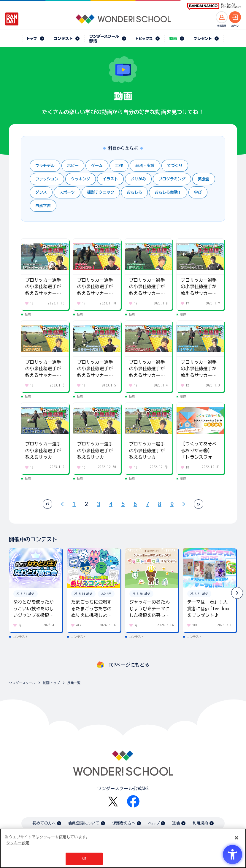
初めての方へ (44, 823)
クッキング (81, 179)
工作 (119, 166)
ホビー (73, 166)
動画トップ (51, 683)
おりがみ (138, 179)
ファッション (47, 179)
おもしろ (134, 192)
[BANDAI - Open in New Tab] (12, 19)
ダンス (41, 192)
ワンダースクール (22, 683)
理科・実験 (145, 166)
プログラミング (172, 179)
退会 (176, 823)
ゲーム (97, 166)
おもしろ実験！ (168, 192)
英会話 (204, 179)
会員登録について (84, 823)
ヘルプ (154, 823)
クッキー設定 (18, 843)
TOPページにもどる (129, 665)
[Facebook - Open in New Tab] (133, 801)
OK (84, 859)
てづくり (175, 166)
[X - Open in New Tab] (113, 802)
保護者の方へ (124, 823)
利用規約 (200, 823)
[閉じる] (237, 838)
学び (198, 192)
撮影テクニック (101, 192)
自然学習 (43, 206)
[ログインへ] (235, 17)
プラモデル (45, 166)
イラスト (110, 179)
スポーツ (67, 192)
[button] (237, 593)
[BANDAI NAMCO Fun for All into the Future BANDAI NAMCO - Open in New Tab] (214, 6)
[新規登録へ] (222, 17)
